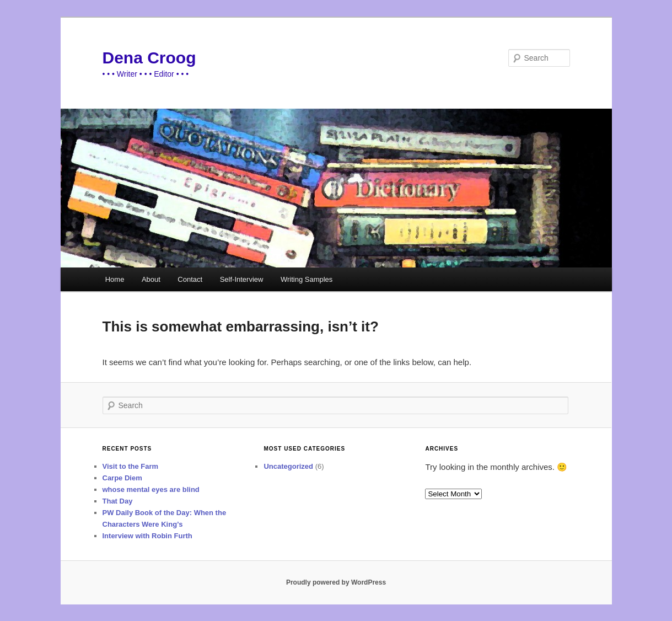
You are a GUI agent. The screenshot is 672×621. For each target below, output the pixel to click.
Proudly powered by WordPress (336, 582)
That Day (118, 501)
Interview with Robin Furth (147, 536)
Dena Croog (149, 58)
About (151, 279)
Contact (190, 279)
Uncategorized (288, 466)
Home (115, 279)
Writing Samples (307, 279)
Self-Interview (242, 279)
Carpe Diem (122, 478)
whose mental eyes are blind (151, 489)
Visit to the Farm (131, 466)
